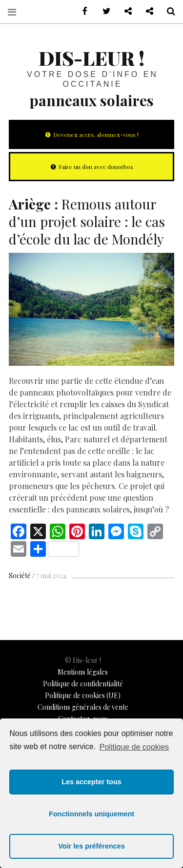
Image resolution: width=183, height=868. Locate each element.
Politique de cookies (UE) (83, 695)
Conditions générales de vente (83, 707)
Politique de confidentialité (83, 684)
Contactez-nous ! (124, 11)
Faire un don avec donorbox (91, 167)
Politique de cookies (134, 747)
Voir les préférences (91, 846)
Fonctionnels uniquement (91, 814)
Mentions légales (83, 672)
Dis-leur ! (91, 58)
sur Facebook (81, 11)
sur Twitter (103, 11)
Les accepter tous (91, 782)
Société (20, 576)
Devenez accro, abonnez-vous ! (91, 134)
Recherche (167, 11)
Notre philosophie (146, 11)
